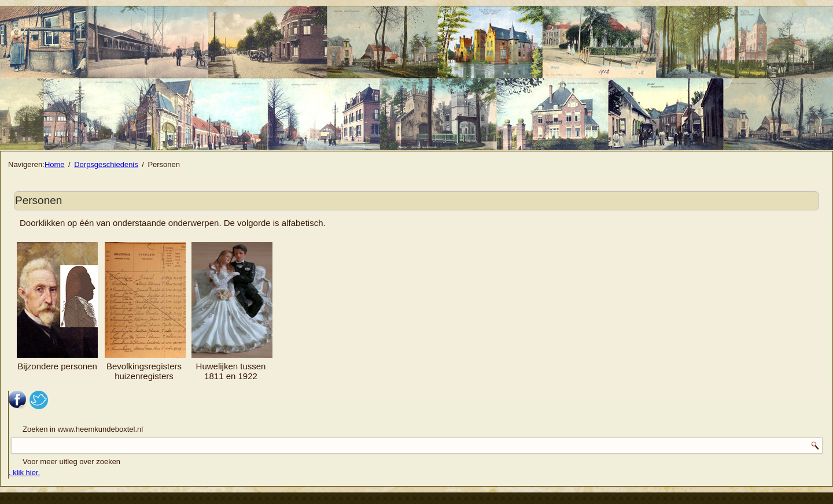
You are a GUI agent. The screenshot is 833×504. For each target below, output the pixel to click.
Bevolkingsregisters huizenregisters (144, 371)
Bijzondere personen (57, 307)
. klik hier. (24, 472)
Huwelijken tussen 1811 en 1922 (231, 371)
